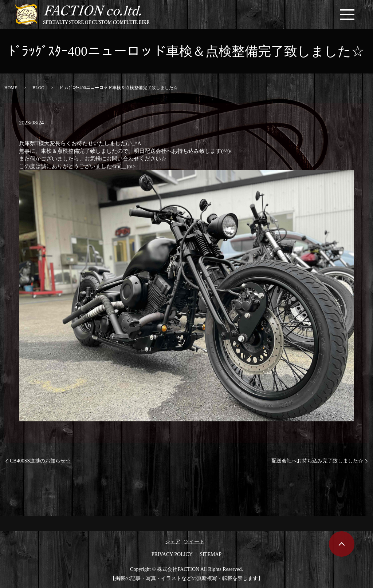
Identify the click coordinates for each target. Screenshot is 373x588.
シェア (173, 542)
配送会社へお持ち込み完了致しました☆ (317, 461)
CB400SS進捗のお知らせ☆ (40, 461)
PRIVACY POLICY (172, 554)
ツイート (194, 542)
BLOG (38, 88)
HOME (11, 88)
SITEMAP (211, 554)
